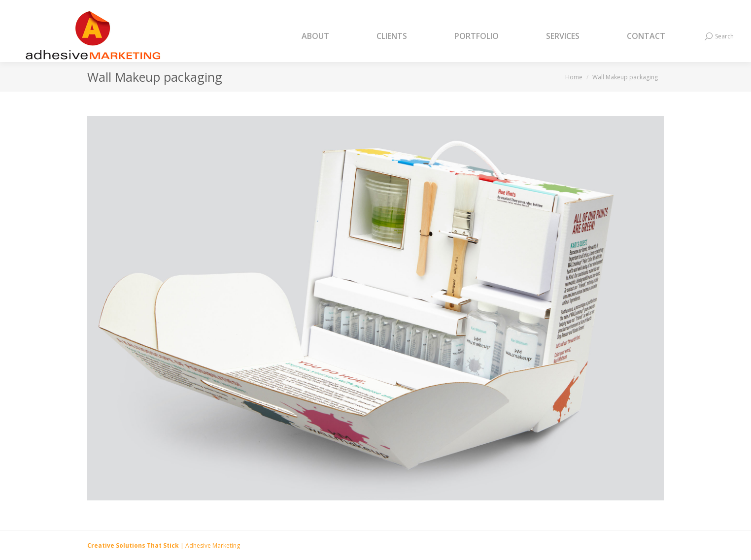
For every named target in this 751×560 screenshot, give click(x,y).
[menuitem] (328, 36)
